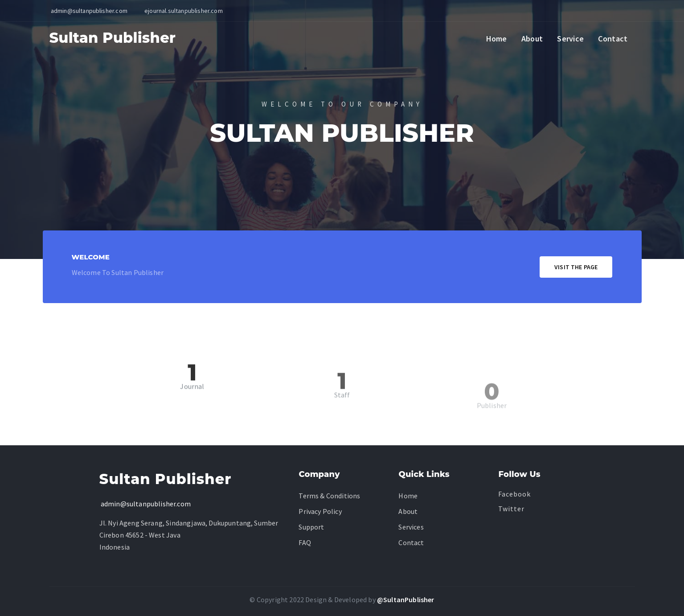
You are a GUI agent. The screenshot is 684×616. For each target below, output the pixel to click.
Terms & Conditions (329, 496)
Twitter (511, 509)
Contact (613, 39)
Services (411, 527)
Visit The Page (576, 267)
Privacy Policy (320, 511)
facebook (514, 494)
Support (311, 527)
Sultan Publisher (113, 38)
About (532, 39)
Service (570, 39)
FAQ (305, 542)
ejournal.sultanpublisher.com (184, 11)
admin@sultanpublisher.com (145, 504)
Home (497, 39)
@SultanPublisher (406, 600)
